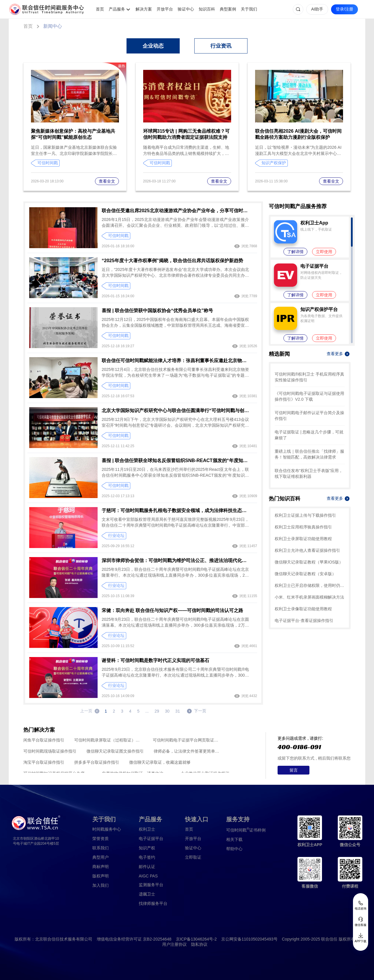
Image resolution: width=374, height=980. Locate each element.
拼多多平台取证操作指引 (97, 762)
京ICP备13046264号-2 (196, 939)
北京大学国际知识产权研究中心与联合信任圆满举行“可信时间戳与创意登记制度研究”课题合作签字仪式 (175, 411)
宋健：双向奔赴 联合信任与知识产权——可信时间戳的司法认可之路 (172, 610)
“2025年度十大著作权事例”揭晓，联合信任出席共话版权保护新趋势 (172, 261)
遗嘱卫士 (147, 894)
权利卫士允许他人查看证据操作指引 (307, 550)
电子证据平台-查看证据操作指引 (304, 621)
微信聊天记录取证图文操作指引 (115, 751)
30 (167, 711)
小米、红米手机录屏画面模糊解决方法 (309, 597)
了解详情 (295, 252)
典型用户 (101, 857)
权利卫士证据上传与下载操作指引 (305, 515)
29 (157, 711)
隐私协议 (199, 944)
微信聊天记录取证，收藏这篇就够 (160, 762)
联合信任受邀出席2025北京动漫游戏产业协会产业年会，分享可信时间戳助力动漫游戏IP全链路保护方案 (175, 211)
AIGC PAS (148, 876)
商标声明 (101, 867)
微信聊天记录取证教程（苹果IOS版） (309, 562)
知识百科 (207, 9)
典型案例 (228, 9)
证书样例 (246, 830)
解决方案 (144, 9)
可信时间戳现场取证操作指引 (50, 751)
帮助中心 (234, 849)
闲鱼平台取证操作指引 (44, 740)
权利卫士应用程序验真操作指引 (303, 527)
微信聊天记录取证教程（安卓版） (305, 574)
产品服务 (117, 9)
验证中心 (186, 9)
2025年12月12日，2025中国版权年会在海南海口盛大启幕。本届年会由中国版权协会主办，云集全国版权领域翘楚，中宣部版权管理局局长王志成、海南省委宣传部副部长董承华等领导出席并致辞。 (175, 323)
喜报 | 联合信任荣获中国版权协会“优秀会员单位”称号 (157, 311)
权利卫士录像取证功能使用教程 (303, 609)
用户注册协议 (174, 944)
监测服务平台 (151, 885)
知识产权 (147, 848)
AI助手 (317, 9)
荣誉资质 (101, 839)
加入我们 (101, 885)
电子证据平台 (151, 839)
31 (178, 711)
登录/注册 (344, 9)
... (147, 711)
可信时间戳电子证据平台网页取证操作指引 (187, 740)
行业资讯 (221, 46)
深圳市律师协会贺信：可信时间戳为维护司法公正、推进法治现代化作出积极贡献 (175, 560)
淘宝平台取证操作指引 (44, 762)
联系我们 (101, 848)
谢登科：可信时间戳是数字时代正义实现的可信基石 (155, 660)
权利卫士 (147, 829)
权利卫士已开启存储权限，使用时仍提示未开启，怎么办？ (310, 585)
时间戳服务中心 (107, 829)
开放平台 (165, 9)
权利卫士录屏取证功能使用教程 (303, 539)
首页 (100, 9)
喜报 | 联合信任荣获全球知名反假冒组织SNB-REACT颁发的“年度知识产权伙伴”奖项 (175, 460)
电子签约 (147, 857)
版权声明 (101, 876)
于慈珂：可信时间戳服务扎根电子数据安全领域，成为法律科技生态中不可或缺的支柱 (175, 510)
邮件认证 (147, 867)
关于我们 (249, 9)
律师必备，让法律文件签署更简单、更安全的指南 (188, 751)
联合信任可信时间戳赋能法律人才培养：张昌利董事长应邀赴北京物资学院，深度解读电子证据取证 (175, 361)
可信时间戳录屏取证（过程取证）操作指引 (109, 740)
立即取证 (193, 857)
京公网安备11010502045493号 (249, 939)
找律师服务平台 (153, 903)
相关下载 (234, 839)
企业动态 (153, 46)
